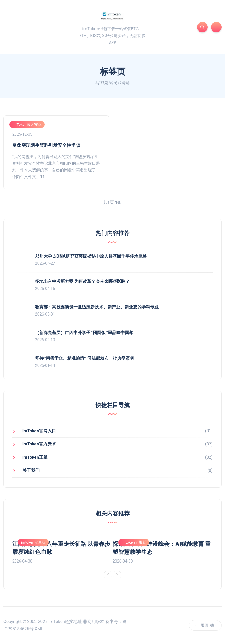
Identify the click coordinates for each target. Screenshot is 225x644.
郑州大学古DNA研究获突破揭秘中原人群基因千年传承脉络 (91, 256)
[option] (62, 549)
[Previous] (108, 575)
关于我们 (31, 470)
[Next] (117, 575)
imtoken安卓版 (33, 542)
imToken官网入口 (39, 431)
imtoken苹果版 (134, 542)
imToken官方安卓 (27, 125)
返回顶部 (205, 625)
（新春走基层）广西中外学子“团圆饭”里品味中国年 (84, 333)
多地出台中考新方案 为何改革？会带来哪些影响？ (82, 281)
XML (39, 629)
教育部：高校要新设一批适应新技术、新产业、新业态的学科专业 (97, 307)
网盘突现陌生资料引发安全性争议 (46, 145)
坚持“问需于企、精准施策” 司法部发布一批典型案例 (85, 358)
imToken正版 (35, 457)
